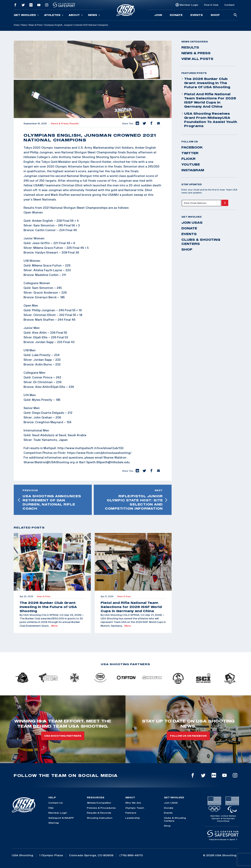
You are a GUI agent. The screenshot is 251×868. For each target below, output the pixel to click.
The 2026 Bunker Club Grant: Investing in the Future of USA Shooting (206, 83)
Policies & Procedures (101, 808)
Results (74, 124)
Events (197, 15)
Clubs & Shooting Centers (201, 242)
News (94, 15)
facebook (192, 147)
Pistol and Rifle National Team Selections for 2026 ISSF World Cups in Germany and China (209, 100)
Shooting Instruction (100, 818)
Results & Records (99, 813)
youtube (191, 164)
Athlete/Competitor (99, 803)
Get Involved (26, 15)
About (76, 15)
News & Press (35, 25)
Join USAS (192, 222)
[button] (137, 124)
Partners (131, 813)
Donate (176, 15)
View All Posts (197, 59)
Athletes (54, 15)
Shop (215, 15)
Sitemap (54, 823)
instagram (193, 170)
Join (158, 15)
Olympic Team (135, 808)
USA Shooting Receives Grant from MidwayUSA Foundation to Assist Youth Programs (209, 120)
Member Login (189, 5)
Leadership (133, 818)
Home (17, 25)
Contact (229, 5)
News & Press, (60, 124)
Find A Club (211, 5)
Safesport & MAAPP (61, 818)
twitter (190, 153)
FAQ (51, 808)
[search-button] (235, 15)
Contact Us (56, 803)
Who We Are (133, 803)
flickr (188, 159)
